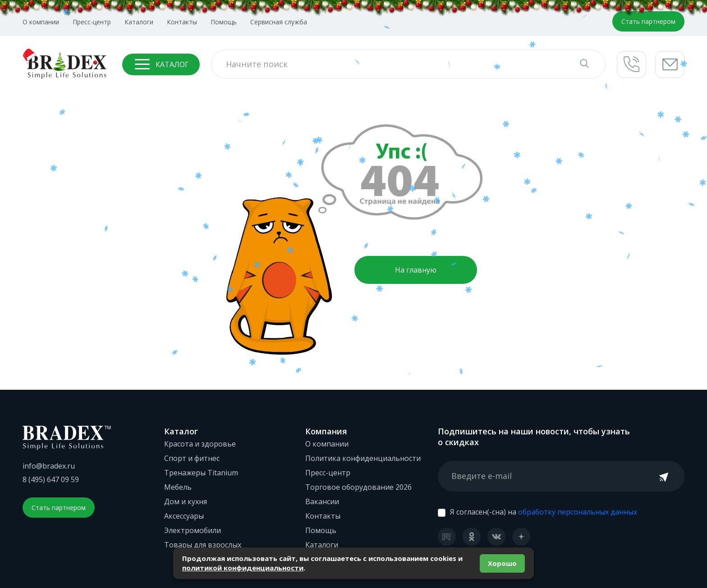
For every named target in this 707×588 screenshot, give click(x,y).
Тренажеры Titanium (201, 473)
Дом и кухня (186, 501)
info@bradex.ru (49, 466)
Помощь (224, 22)
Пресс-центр (92, 22)
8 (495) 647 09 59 (51, 479)
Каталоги (139, 22)
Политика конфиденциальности (363, 458)
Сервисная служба (279, 22)
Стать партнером (648, 21)
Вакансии (322, 501)
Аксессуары (184, 516)
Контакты (182, 22)
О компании (41, 22)
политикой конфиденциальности (243, 568)
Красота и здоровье (200, 444)
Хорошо (502, 563)
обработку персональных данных (578, 512)
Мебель (178, 487)
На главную (416, 270)
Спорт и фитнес (192, 458)
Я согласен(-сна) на (544, 512)
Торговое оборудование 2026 (358, 487)
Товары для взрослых (203, 545)
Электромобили (193, 530)
